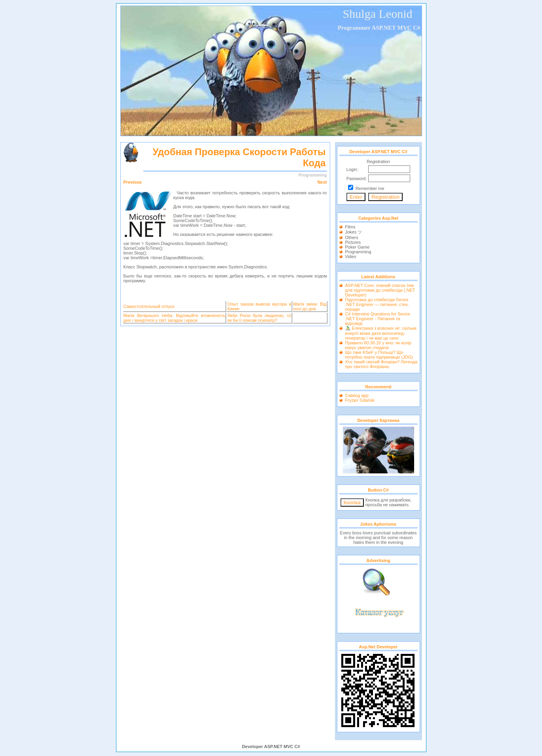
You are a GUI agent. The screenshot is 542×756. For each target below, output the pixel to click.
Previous (133, 182)
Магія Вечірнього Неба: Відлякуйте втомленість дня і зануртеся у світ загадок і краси (175, 318)
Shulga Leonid (378, 14)
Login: (352, 169)
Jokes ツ (354, 232)
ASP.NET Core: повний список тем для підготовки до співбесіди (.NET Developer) (380, 290)
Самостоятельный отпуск (149, 306)
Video (351, 256)
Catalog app (357, 395)
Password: (357, 179)
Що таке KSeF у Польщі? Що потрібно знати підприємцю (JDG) (379, 355)
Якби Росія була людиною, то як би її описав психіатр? (259, 318)
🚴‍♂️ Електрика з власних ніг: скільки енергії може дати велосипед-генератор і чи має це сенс (381, 333)
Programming (358, 252)
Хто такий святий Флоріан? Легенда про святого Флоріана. (381, 364)
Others (352, 237)
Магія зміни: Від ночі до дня (310, 306)
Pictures (353, 242)
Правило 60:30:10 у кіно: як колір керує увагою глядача (378, 345)
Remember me (370, 188)
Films (350, 227)
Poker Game (358, 247)
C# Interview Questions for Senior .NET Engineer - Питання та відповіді (378, 319)
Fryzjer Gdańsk (360, 400)
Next (322, 182)
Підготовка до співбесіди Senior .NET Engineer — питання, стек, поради (377, 304)
